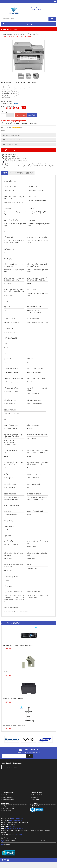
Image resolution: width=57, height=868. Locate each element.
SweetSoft (19, 834)
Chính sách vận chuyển (37, 795)
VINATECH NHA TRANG (17, 818)
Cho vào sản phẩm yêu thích (12, 140)
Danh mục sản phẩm (9, 29)
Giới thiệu (5, 795)
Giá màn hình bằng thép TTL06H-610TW (14, 725)
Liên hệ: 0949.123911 (35, 806)
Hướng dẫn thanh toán (8, 808)
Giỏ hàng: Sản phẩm (29, 24)
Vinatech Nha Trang (11, 767)
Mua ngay (21, 115)
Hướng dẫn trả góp (7, 811)
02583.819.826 (12, 826)
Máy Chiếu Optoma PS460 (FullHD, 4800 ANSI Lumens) (18, 645)
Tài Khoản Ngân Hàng (8, 800)
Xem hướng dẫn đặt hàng (12, 135)
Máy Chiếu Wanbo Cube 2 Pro (11, 672)
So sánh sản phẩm (10, 144)
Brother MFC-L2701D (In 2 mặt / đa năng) (17, 36)
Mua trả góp (32, 115)
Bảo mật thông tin (36, 800)
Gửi (29, 756)
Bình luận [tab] (30, 173)
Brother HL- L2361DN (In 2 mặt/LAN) (13, 698)
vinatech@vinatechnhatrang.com (15, 828)
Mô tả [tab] (5, 173)
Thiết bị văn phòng (32, 34)
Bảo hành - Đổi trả (36, 797)
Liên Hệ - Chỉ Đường (8, 797)
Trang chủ (5, 34)
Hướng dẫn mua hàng (8, 806)
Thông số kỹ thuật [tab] (16, 173)
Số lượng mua (5, 112)
